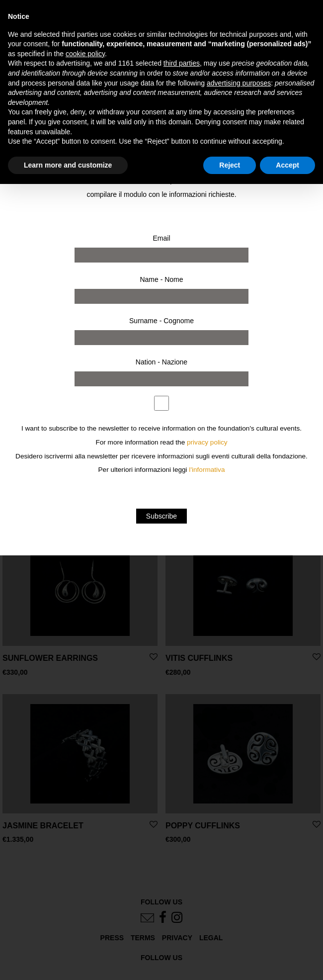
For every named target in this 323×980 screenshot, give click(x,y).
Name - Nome (161, 279)
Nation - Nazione (161, 362)
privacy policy (207, 442)
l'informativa (207, 470)
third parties (182, 63)
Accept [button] (287, 165)
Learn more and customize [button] (68, 165)
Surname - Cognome (161, 321)
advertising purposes (239, 83)
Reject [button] (230, 165)
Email (161, 238)
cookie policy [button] (85, 54)
